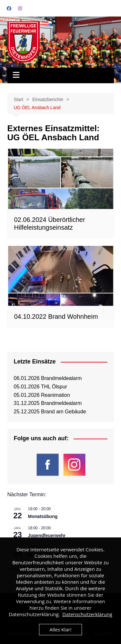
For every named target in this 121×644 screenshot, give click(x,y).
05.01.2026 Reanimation (42, 395)
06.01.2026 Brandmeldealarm (48, 378)
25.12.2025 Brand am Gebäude (50, 412)
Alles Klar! (61, 629)
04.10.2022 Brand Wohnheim (56, 316)
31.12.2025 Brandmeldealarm (48, 403)
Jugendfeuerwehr (47, 535)
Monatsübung (43, 516)
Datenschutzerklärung (87, 614)
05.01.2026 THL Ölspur (40, 387)
